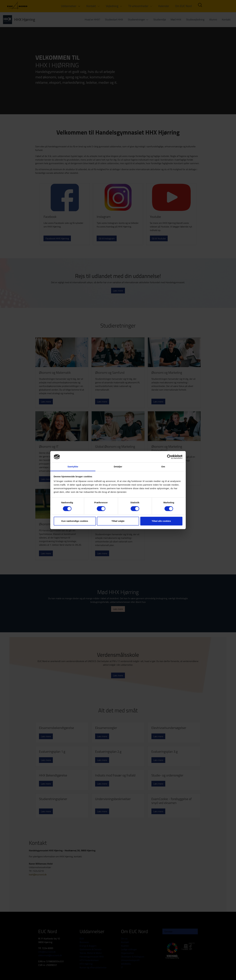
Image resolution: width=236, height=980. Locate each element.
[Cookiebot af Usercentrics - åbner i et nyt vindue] (169, 457)
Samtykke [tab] (73, 467)
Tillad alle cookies (161, 521)
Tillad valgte (118, 521)
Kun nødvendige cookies (75, 521)
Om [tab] (163, 467)
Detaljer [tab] (118, 467)
